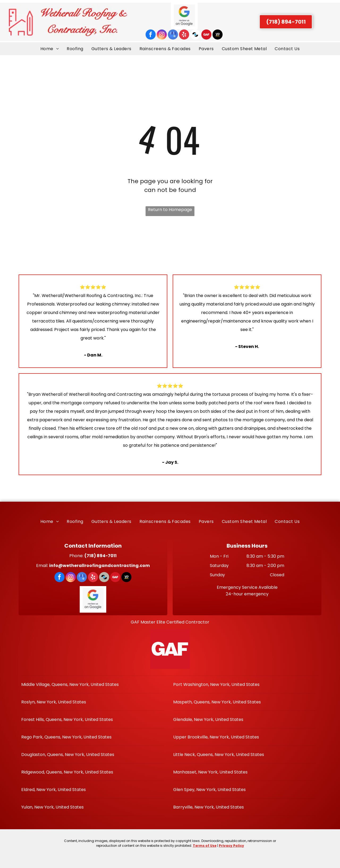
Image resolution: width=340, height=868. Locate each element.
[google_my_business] (173, 35)
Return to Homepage (170, 210)
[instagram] (162, 35)
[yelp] (184, 35)
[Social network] (195, 35)
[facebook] (151, 35)
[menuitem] (50, 49)
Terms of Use (205, 846)
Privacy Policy (231, 846)
